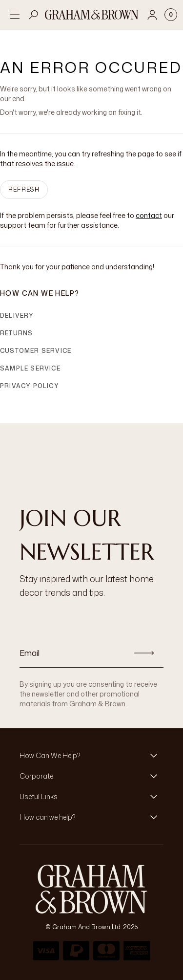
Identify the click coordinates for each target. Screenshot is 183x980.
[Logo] (92, 15)
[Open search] (34, 15)
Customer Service (36, 351)
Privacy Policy (30, 386)
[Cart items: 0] (171, 15)
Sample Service (30, 368)
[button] (91, 756)
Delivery (17, 316)
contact (149, 215)
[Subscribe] (144, 653)
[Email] (72, 653)
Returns (16, 333)
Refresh (24, 189)
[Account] (152, 15)
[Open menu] (15, 15)
